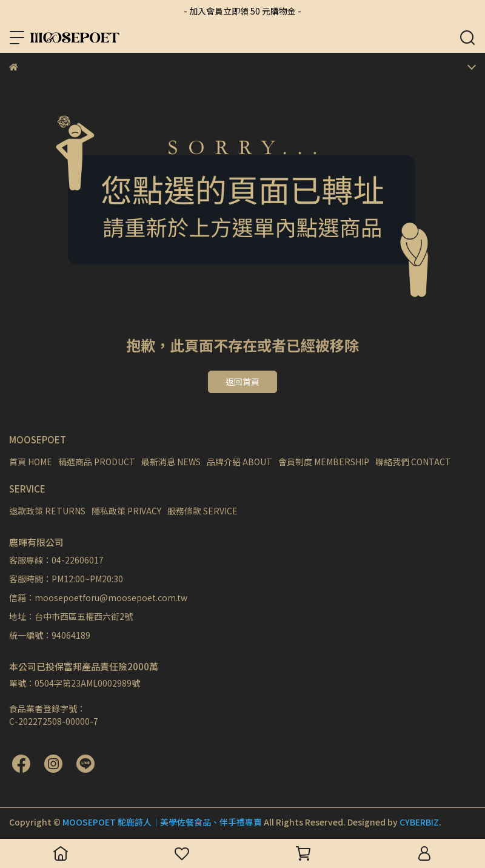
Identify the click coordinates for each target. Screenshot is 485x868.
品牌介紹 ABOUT (239, 462)
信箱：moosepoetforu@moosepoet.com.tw (98, 597)
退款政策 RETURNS (47, 511)
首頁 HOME (31, 462)
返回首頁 (242, 382)
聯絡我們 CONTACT (413, 462)
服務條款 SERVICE (202, 511)
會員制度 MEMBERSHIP (324, 462)
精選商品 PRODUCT (97, 462)
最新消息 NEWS (171, 462)
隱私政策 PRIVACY (126, 511)
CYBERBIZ (419, 822)
